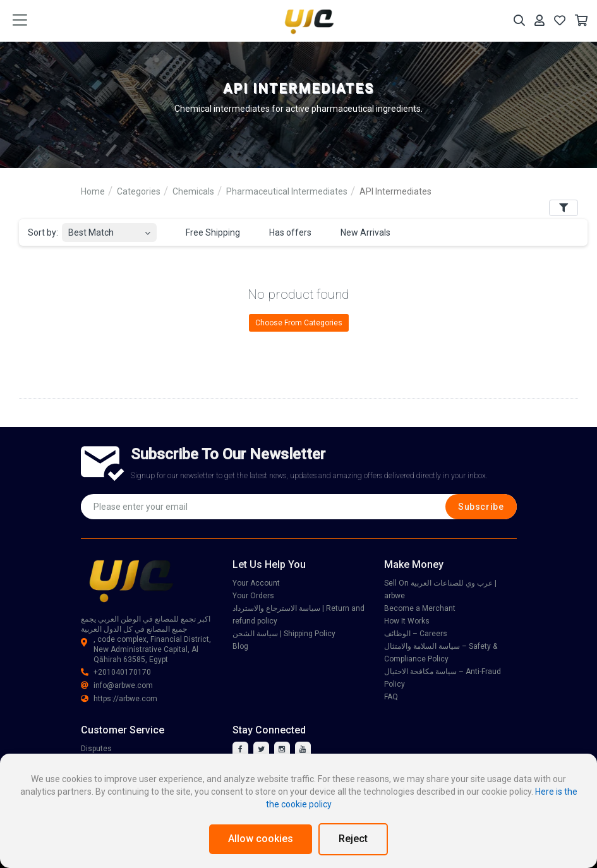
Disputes (96, 749)
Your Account (256, 583)
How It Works (407, 621)
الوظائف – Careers (416, 634)
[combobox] (109, 229)
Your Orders (253, 596)
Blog (240, 646)
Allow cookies (261, 839)
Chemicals (193, 191)
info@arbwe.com (117, 685)
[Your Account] (540, 21)
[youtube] (303, 750)
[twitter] (261, 750)
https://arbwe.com (119, 699)
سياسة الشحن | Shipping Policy (284, 634)
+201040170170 (116, 672)
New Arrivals (358, 233)
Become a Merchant (420, 608)
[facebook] (240, 750)
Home (93, 191)
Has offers (283, 233)
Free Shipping (206, 233)
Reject (353, 839)
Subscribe (481, 507)
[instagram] (282, 750)
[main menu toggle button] (20, 20)
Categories (139, 191)
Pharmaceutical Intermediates (287, 191)
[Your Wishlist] (560, 21)
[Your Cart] (581, 21)
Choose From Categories (299, 323)
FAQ (391, 697)
